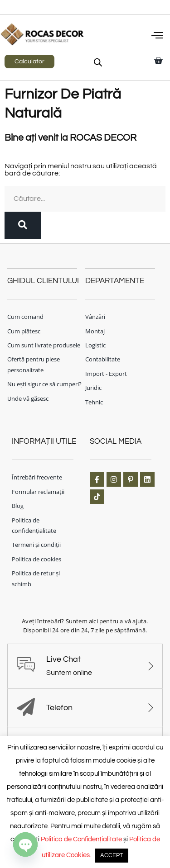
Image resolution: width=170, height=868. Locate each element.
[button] (157, 36)
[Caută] (23, 225)
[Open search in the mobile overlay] (98, 62)
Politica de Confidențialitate (81, 839)
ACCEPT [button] (112, 855)
